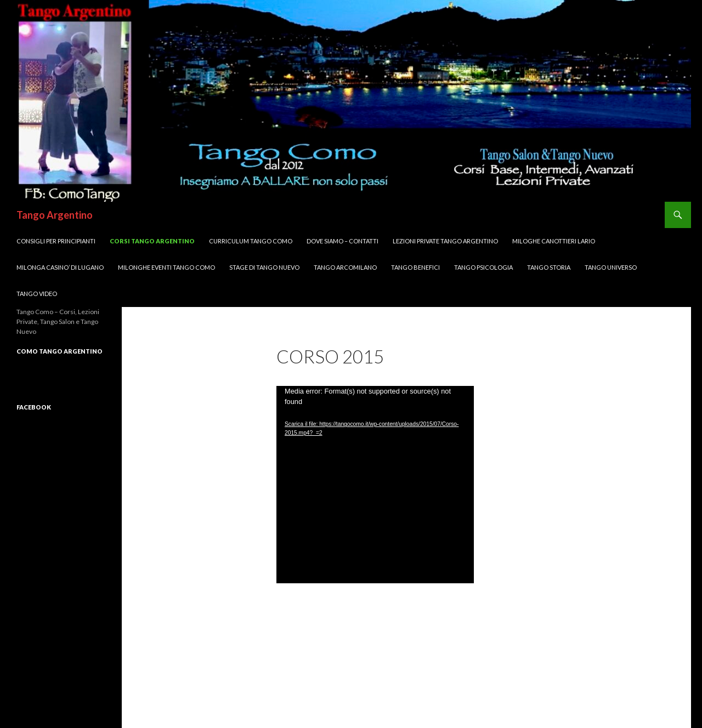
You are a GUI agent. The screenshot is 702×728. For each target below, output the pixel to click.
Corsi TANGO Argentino (152, 241)
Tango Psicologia (483, 267)
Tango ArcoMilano (345, 267)
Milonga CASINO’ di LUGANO (60, 267)
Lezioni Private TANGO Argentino (445, 241)
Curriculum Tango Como (251, 241)
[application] (375, 485)
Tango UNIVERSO (611, 267)
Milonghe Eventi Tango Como (166, 267)
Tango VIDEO (37, 294)
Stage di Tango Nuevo (264, 267)
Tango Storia (549, 267)
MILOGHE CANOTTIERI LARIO (554, 241)
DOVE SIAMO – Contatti (342, 241)
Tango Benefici (415, 267)
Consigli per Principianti (56, 241)
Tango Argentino (55, 215)
